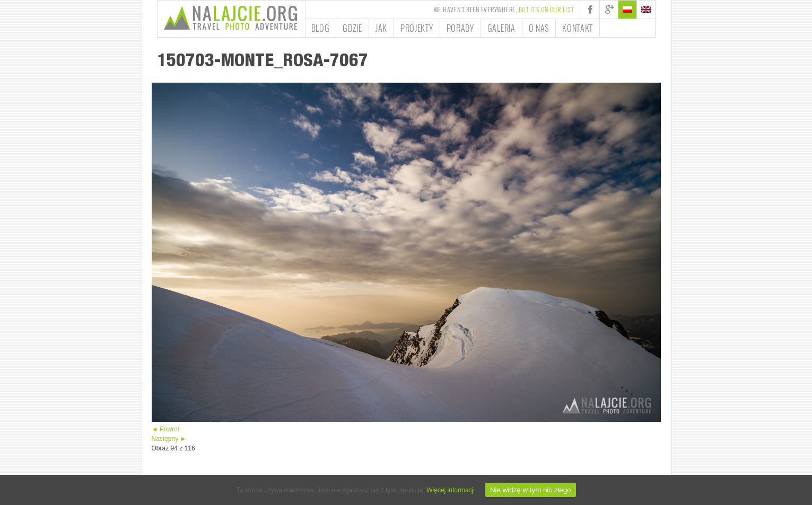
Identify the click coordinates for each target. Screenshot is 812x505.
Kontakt (578, 28)
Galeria (501, 28)
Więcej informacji (451, 490)
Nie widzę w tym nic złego (531, 490)
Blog (321, 28)
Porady (460, 28)
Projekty (417, 28)
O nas (539, 28)
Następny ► (169, 439)
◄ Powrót (166, 429)
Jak (381, 28)
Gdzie (352, 28)
